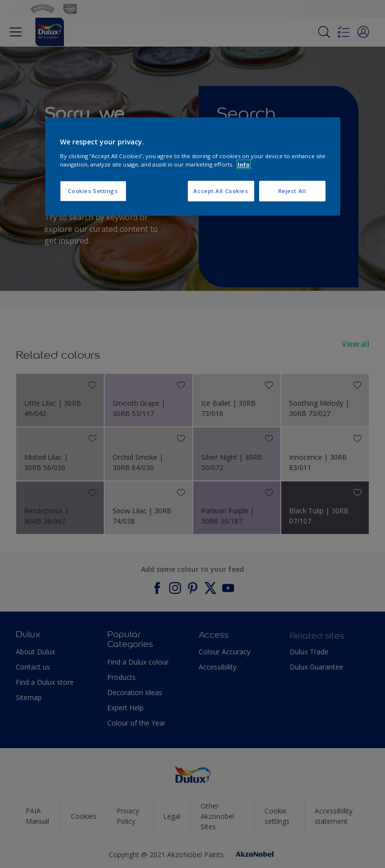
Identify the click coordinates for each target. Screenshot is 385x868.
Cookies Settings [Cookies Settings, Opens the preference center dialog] (93, 191)
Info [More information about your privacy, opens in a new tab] (244, 164)
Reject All (292, 191)
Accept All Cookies (221, 191)
